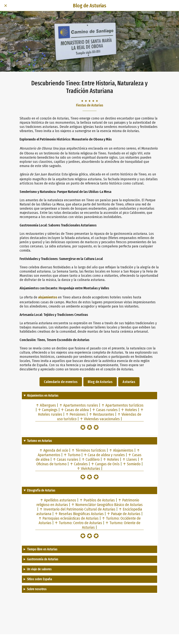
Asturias (129, 382)
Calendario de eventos (61, 382)
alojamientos (48, 297)
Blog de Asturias (100, 382)
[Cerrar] (6, 6)
